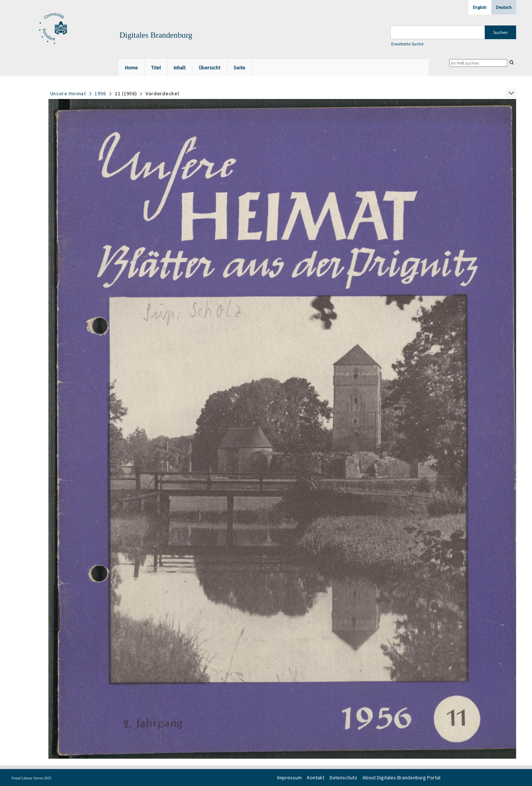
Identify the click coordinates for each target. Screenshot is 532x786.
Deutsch (504, 7)
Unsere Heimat (68, 93)
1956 (100, 93)
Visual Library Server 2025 (31, 778)
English (480, 7)
